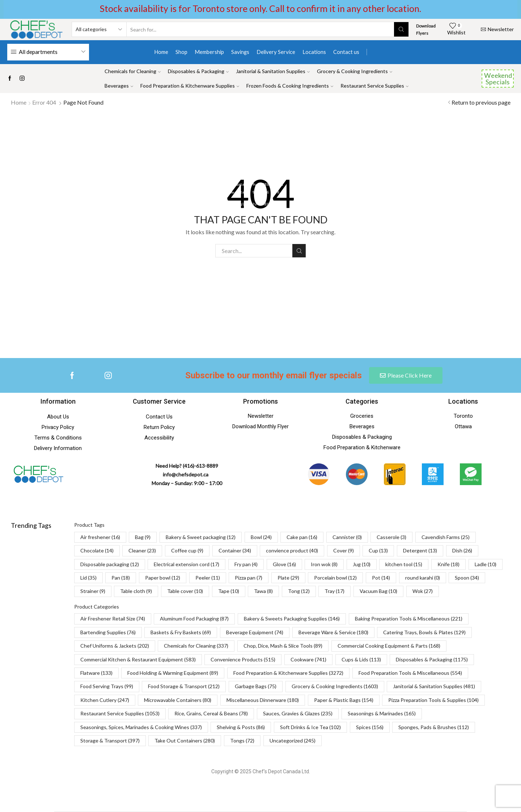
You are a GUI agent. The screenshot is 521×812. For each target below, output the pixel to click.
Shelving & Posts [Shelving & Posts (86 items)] (241, 727)
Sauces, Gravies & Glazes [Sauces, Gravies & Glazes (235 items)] (298, 713)
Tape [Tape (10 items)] (229, 591)
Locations (314, 52)
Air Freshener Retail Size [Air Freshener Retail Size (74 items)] (113, 619)
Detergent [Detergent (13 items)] (420, 550)
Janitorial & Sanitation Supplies (273, 71)
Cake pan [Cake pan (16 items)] (302, 537)
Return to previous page (481, 102)
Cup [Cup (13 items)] (378, 550)
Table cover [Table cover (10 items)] (185, 591)
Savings (240, 52)
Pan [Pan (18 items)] (121, 578)
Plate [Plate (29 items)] (288, 578)
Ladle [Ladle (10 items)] (486, 564)
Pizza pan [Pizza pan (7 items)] (249, 578)
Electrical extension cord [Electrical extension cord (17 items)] (187, 564)
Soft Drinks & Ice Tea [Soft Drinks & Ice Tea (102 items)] (310, 727)
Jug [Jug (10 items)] (362, 564)
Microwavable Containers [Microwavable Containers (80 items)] (178, 700)
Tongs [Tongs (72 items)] (242, 741)
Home (161, 52)
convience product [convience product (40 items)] (292, 550)
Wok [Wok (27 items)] (423, 591)
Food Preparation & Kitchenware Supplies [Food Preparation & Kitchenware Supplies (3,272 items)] (288, 673)
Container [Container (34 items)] (235, 550)
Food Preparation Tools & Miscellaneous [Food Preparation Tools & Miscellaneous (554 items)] (410, 673)
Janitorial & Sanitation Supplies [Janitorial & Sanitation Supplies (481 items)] (434, 686)
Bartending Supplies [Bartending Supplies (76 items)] (108, 632)
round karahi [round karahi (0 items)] (423, 578)
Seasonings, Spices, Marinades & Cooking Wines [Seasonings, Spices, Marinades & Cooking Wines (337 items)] (141, 727)
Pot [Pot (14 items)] (381, 578)
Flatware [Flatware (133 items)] (96, 673)
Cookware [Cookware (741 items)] (308, 659)
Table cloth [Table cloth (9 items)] (136, 591)
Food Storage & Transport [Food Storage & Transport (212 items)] (184, 686)
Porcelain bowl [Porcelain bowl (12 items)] (335, 578)
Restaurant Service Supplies (374, 86)
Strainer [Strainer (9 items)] (93, 591)
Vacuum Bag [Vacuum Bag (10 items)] (378, 591)
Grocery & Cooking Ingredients (355, 71)
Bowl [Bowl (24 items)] (261, 537)
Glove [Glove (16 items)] (284, 564)
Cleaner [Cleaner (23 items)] (142, 550)
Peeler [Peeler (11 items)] (208, 578)
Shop (181, 52)
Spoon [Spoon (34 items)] (467, 578)
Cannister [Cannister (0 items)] (347, 537)
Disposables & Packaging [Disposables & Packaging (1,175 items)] (432, 659)
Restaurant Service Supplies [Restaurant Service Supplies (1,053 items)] (120, 713)
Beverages (119, 86)
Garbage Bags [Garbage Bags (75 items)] (256, 686)
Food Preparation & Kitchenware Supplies (190, 86)
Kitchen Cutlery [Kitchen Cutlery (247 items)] (105, 700)
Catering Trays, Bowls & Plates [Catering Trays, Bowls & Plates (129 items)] (424, 632)
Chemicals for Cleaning (133, 71)
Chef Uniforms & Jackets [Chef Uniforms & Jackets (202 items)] (115, 646)
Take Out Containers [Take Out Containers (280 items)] (185, 741)
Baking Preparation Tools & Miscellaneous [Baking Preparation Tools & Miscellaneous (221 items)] (409, 619)
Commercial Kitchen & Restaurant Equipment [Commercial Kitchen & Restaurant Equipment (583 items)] (138, 659)
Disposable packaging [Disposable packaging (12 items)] (110, 564)
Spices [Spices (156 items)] (370, 727)
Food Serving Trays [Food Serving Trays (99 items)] (107, 686)
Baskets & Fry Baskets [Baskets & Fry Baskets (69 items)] (181, 632)
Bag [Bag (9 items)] (143, 537)
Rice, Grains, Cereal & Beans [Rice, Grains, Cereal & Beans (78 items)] (211, 713)
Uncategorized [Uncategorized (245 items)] (293, 741)
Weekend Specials (498, 79)
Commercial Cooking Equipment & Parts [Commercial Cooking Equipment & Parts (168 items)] (389, 646)
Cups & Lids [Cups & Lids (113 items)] (361, 659)
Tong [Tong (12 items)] (299, 591)
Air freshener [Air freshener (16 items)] (100, 537)
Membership (209, 52)
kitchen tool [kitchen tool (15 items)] (404, 564)
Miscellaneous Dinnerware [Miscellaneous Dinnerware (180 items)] (263, 700)
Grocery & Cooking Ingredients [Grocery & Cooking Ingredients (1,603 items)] (335, 686)
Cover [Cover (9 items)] (344, 550)
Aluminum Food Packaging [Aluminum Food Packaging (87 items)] (194, 619)
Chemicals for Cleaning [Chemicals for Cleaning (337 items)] (196, 646)
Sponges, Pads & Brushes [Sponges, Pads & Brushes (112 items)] (434, 727)
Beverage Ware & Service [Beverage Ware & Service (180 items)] (333, 632)
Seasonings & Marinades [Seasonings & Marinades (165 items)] (382, 713)
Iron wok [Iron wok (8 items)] (324, 564)
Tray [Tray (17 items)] (334, 591)
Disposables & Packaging (198, 71)
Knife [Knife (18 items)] (448, 564)
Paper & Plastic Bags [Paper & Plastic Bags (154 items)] (344, 700)
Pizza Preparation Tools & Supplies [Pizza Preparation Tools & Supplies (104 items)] (433, 700)
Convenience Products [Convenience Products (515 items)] (243, 659)
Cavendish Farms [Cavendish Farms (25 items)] (446, 537)
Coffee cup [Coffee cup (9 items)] (187, 550)
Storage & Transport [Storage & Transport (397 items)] (110, 741)
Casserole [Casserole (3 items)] (391, 537)
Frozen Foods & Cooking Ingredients (290, 86)
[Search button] (401, 29)
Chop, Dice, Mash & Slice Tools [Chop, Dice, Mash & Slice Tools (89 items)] (283, 646)
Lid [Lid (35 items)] (88, 578)
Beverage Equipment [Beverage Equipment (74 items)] (255, 632)
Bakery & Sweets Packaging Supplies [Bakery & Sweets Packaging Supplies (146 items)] (292, 619)
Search (299, 251)
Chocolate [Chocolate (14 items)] (97, 550)
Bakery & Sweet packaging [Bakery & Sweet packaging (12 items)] (201, 537)
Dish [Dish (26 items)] (462, 550)
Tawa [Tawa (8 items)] (263, 591)
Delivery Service (276, 52)
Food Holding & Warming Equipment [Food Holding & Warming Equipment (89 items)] (173, 673)
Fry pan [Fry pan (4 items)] (246, 564)
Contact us (346, 52)
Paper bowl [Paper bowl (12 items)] (163, 578)
